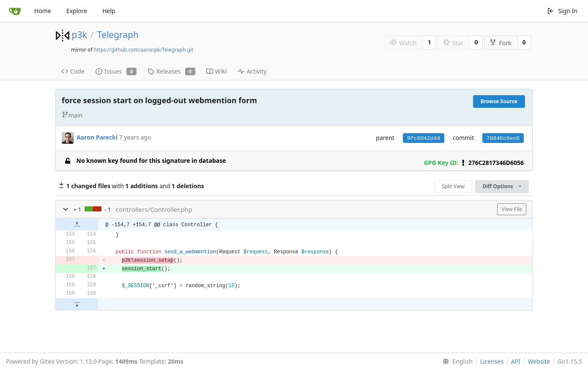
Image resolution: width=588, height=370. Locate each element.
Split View (453, 186)
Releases (171, 71)
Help (109, 11)
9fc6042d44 (424, 138)
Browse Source (499, 101)
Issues (116, 71)
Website (539, 361)
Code (73, 71)
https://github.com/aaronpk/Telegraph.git (144, 50)
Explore (77, 11)
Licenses (492, 361)
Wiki (217, 71)
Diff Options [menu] (502, 186)
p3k (79, 35)
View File (512, 209)
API (516, 361)
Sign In (562, 11)
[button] (66, 209)
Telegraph (118, 35)
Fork (500, 43)
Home (43, 11)
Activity (252, 71)
